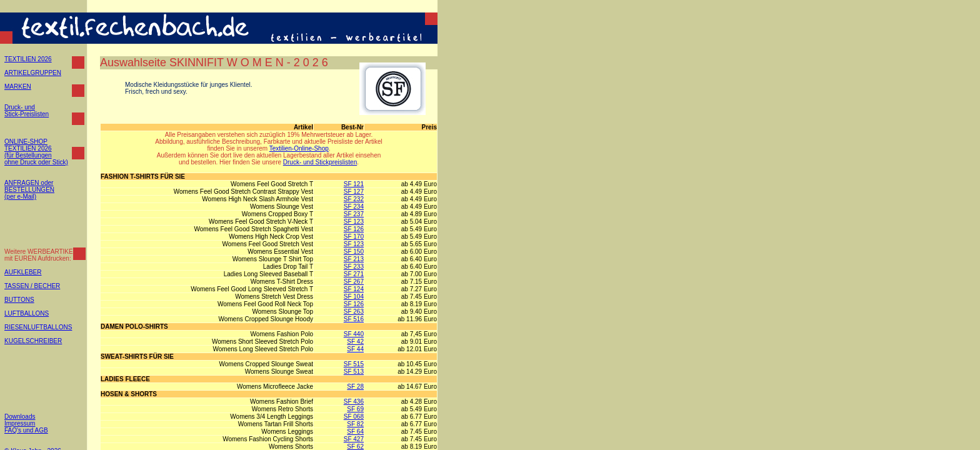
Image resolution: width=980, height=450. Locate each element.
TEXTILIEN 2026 (28, 59)
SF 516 (354, 319)
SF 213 (354, 259)
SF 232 (354, 199)
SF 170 (354, 237)
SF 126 (354, 229)
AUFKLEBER (23, 272)
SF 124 (354, 289)
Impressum (20, 423)
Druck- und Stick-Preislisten (27, 111)
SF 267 (354, 282)
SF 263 (354, 312)
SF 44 (355, 349)
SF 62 (355, 447)
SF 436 (354, 402)
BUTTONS (19, 300)
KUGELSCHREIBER (33, 341)
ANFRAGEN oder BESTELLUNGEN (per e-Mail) (29, 190)
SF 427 (354, 439)
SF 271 (354, 274)
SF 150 (354, 252)
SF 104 (354, 297)
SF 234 (354, 207)
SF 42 (355, 342)
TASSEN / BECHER (32, 286)
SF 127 (354, 192)
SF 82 (355, 424)
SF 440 (354, 334)
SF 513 (354, 372)
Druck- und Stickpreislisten (320, 162)
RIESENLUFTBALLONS (38, 327)
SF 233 (354, 267)
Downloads (20, 417)
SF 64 (355, 432)
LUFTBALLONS (27, 313)
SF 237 (354, 214)
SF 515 (354, 364)
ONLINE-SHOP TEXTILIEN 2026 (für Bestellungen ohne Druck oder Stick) (36, 152)
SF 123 (354, 222)
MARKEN (18, 87)
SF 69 (355, 409)
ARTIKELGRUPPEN (33, 73)
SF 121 (354, 184)
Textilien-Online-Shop (299, 148)
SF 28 (355, 387)
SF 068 (354, 417)
